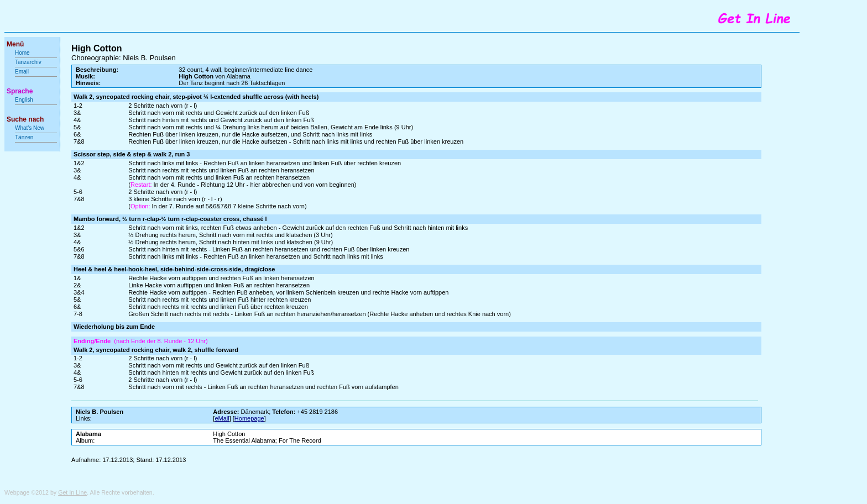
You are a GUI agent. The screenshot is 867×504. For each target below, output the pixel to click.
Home (22, 53)
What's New (30, 128)
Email (22, 72)
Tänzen (24, 137)
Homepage (249, 418)
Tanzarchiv (28, 62)
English (24, 100)
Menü (15, 44)
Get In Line (72, 492)
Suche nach (25, 119)
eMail (222, 418)
